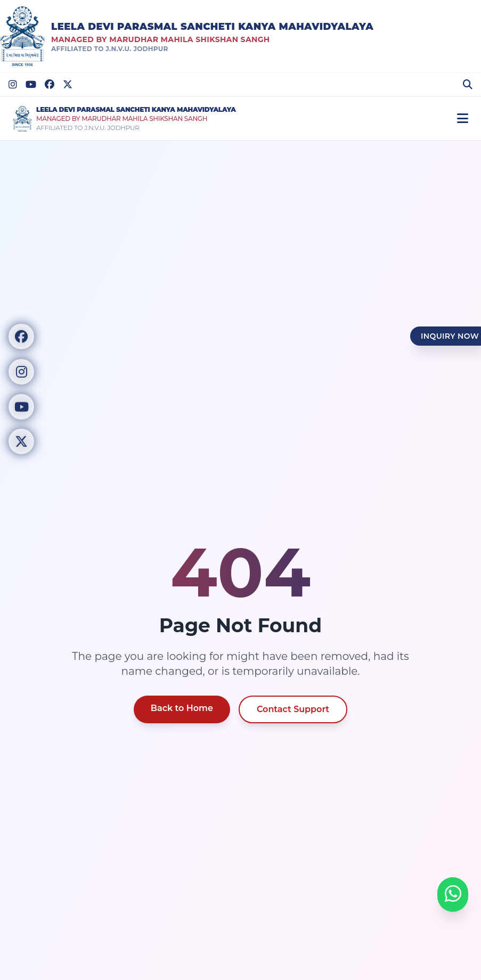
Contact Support (293, 709)
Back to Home (182, 708)
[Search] (468, 85)
